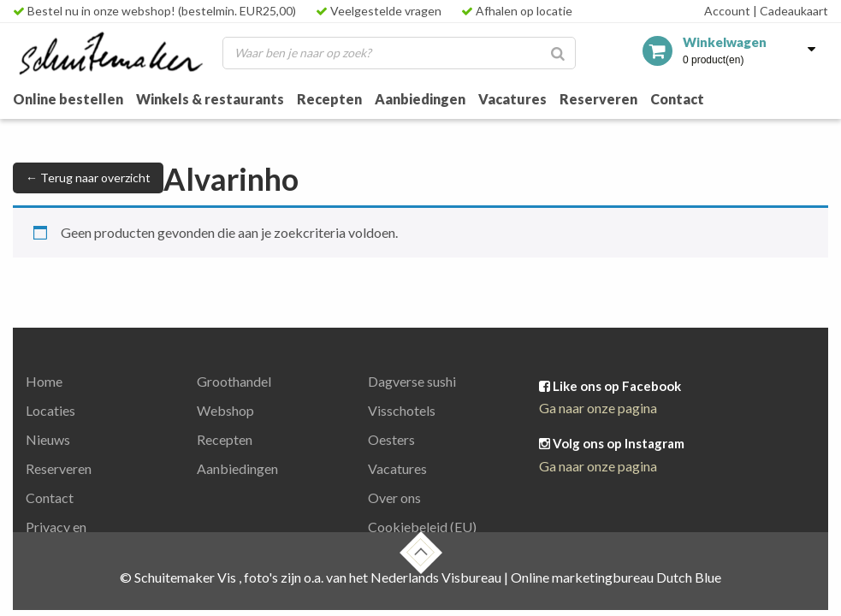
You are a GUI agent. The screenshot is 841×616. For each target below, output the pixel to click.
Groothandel (234, 381)
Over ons (394, 498)
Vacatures (512, 99)
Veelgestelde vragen (379, 11)
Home (44, 381)
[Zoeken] (558, 53)
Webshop (225, 410)
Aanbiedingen (420, 99)
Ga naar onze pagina (598, 408)
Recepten (329, 99)
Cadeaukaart (791, 11)
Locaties (50, 410)
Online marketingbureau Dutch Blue (616, 577)
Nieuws (48, 439)
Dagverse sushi (412, 381)
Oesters (391, 439)
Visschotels (402, 410)
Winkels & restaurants (210, 99)
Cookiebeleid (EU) (422, 527)
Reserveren (598, 99)
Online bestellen (68, 99)
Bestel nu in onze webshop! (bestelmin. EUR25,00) (154, 11)
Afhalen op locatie (517, 11)
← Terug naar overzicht (88, 178)
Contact (677, 99)
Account (727, 11)
